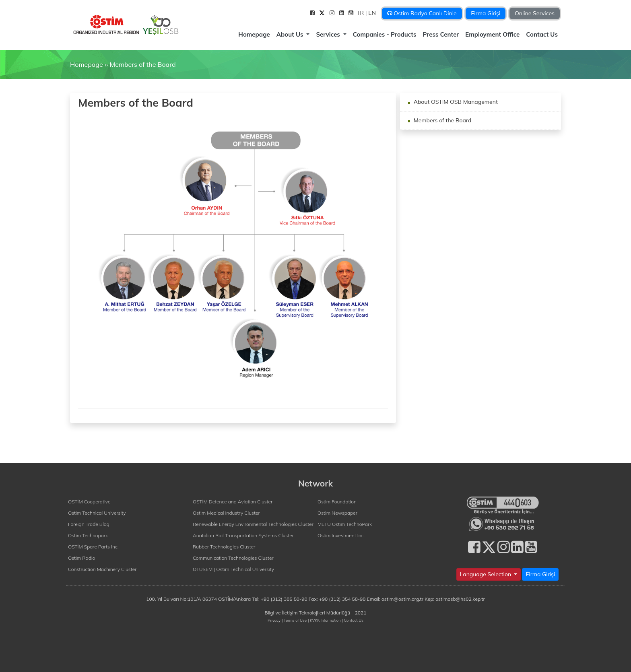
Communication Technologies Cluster (233, 558)
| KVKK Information (324, 620)
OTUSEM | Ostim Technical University (233, 569)
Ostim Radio (81, 558)
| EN (371, 13)
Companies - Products (385, 34)
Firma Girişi (486, 13)
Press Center (441, 34)
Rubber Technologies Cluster (224, 547)
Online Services (535, 13)
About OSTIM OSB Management (455, 102)
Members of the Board (142, 64)
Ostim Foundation (337, 502)
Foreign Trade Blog (89, 524)
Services (329, 34)
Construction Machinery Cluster (102, 569)
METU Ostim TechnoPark (345, 524)
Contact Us (542, 34)
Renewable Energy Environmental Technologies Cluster (253, 524)
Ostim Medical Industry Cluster (226, 513)
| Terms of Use (294, 620)
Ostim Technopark (88, 535)
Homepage (254, 34)
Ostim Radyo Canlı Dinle (422, 13)
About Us (291, 34)
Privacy (274, 620)
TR (361, 13)
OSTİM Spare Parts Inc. (93, 547)
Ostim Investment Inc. (341, 535)
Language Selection (486, 574)
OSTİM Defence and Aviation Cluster (233, 502)
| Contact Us (353, 620)
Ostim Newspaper (337, 513)
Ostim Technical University (97, 513)
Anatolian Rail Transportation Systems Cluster (243, 535)
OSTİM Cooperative (89, 502)
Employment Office (492, 34)
